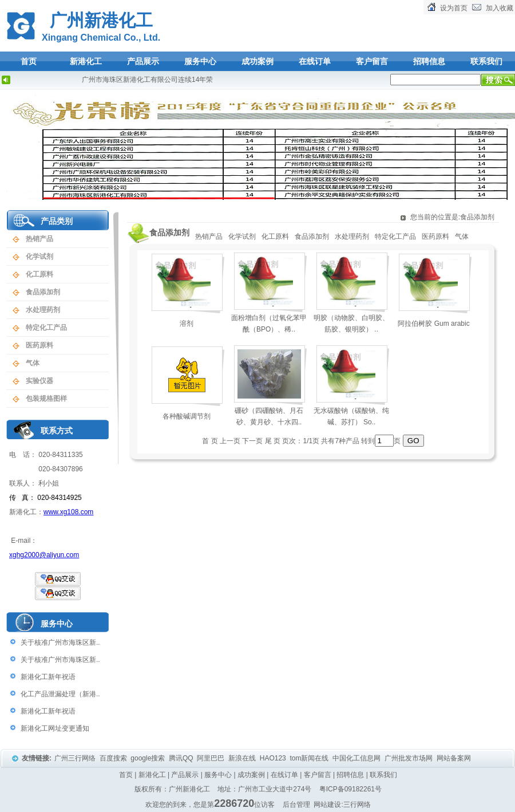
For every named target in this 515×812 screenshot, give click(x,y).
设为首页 (454, 8)
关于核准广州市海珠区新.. (60, 642)
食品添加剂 (43, 292)
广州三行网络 (76, 758)
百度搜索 (114, 758)
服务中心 (200, 61)
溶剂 (187, 324)
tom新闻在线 (310, 758)
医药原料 (39, 345)
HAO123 (274, 758)
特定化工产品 (46, 328)
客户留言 (372, 61)
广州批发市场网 (409, 758)
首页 (29, 61)
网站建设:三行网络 (342, 805)
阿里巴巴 (211, 758)
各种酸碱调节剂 (187, 416)
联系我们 (486, 61)
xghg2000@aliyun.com (44, 555)
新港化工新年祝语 (48, 677)
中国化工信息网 (357, 758)
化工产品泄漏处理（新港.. (60, 694)
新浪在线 (243, 758)
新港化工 (86, 61)
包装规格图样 (46, 399)
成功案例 (257, 61)
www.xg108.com (68, 512)
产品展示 (143, 61)
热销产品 (39, 239)
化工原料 (39, 274)
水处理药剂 (43, 310)
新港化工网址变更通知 (55, 728)
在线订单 (315, 61)
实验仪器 (39, 381)
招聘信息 (429, 61)
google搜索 (148, 758)
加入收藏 (500, 8)
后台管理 (296, 805)
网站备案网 (455, 758)
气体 (33, 363)
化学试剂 (39, 257)
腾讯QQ (182, 758)
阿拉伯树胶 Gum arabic (433, 324)
